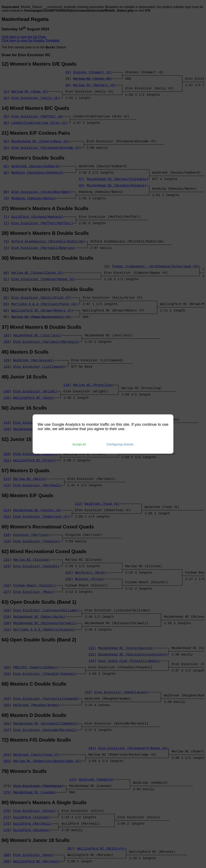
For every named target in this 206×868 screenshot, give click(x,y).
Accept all (79, 444)
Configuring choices (120, 444)
